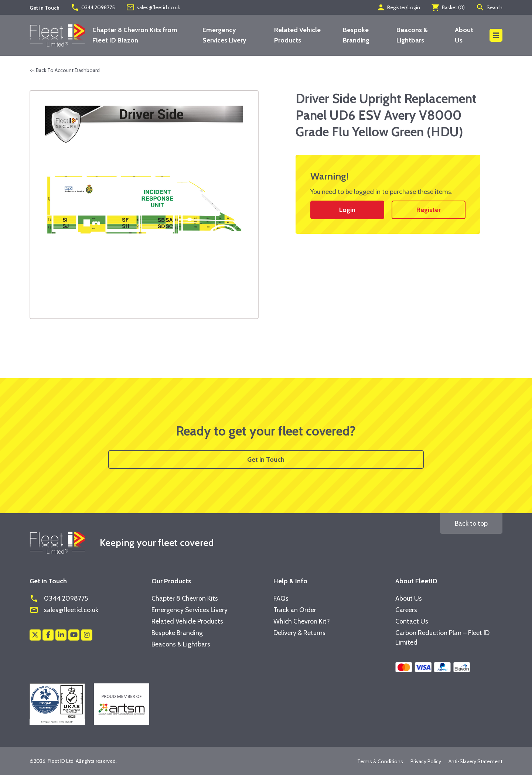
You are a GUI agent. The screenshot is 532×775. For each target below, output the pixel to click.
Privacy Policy (426, 761)
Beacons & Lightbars (181, 644)
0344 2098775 (93, 7)
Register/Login (398, 7)
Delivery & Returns (299, 633)
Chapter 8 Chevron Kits (185, 598)
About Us (409, 598)
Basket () (448, 7)
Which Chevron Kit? (302, 621)
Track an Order (295, 610)
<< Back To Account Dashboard (65, 70)
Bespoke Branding (177, 633)
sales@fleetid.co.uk (153, 7)
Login (347, 210)
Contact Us (412, 621)
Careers (406, 610)
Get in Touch (266, 460)
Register (429, 210)
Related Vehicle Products (187, 621)
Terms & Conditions (380, 761)
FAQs (281, 598)
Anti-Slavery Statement (475, 761)
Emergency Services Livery (190, 610)
